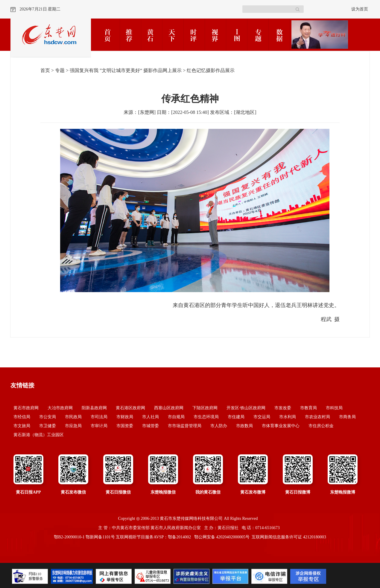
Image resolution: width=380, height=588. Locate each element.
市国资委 (125, 426)
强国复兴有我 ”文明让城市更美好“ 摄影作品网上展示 (126, 70)
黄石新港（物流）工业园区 (39, 435)
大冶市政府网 (60, 408)
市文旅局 (22, 426)
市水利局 (288, 417)
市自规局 (176, 417)
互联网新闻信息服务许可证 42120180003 (289, 537)
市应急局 (73, 426)
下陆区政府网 (205, 408)
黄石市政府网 (26, 408)
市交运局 (262, 417)
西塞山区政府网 (169, 408)
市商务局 (347, 417)
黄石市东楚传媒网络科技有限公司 (191, 518)
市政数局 (244, 426)
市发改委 (283, 408)
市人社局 (151, 417)
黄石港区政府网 (130, 408)
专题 (60, 70)
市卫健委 (48, 426)
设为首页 (360, 9)
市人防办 (219, 426)
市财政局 (125, 417)
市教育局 (308, 408)
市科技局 (334, 408)
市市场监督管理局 (185, 426)
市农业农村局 (317, 417)
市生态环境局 (206, 417)
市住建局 (236, 417)
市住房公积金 (321, 426)
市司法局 (99, 417)
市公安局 (48, 417)
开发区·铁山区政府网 (246, 408)
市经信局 (22, 417)
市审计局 (99, 426)
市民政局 (73, 417)
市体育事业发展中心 (281, 426)
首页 (45, 70)
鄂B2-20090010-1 (69, 537)
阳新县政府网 (94, 408)
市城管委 (151, 426)
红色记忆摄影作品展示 (211, 70)
